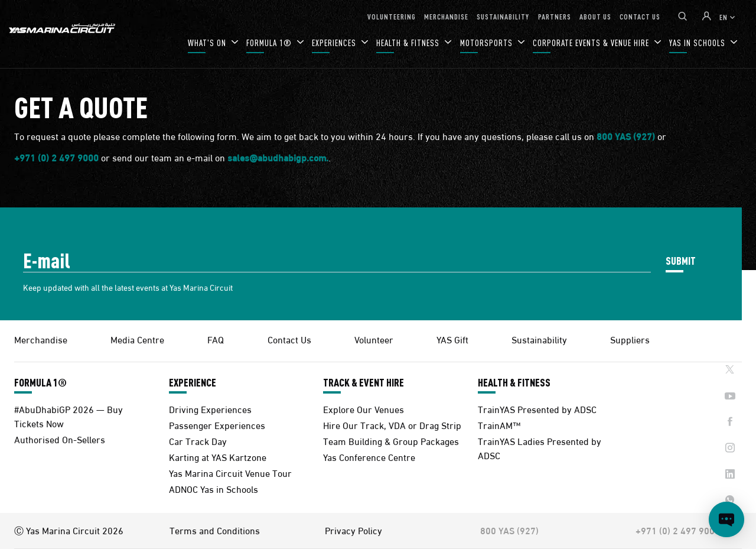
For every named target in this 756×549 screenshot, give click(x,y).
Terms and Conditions (215, 530)
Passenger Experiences (217, 425)
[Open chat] (726, 519)
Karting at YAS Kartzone (218, 457)
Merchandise (41, 339)
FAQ (216, 339)
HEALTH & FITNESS (409, 43)
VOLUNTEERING (392, 16)
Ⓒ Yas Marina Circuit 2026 (69, 530)
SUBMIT (681, 260)
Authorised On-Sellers (60, 439)
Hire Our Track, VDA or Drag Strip (392, 425)
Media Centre (137, 339)
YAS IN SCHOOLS (698, 43)
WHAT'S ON (208, 43)
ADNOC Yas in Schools (214, 488)
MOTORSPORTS (488, 43)
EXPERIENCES (335, 43)
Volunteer (374, 339)
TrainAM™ (499, 425)
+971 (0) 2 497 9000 (56, 158)
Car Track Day (198, 441)
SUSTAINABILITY (503, 16)
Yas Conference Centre (369, 457)
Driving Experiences (210, 409)
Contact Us (289, 339)
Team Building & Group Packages (391, 441)
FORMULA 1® (270, 43)
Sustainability (539, 339)
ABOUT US (595, 16)
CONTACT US (640, 16)
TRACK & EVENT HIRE (364, 382)
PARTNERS (555, 16)
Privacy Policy (353, 530)
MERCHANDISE (446, 16)
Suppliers (630, 339)
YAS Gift (452, 339)
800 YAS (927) (626, 137)
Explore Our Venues (364, 409)
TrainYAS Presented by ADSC (537, 409)
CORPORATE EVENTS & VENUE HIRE (592, 43)
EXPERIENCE (193, 382)
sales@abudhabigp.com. (278, 158)
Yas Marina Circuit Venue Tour (230, 472)
